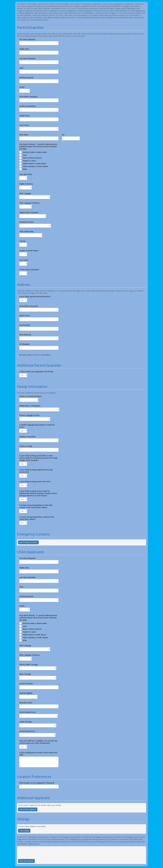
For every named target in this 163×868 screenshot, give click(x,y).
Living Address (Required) (28, 306)
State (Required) (25, 335)
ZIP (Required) (24, 344)
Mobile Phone (24, 116)
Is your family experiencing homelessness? (35, 296)
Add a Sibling (24, 831)
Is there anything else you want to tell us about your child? (38, 754)
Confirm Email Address (28, 106)
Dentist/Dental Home (27, 731)
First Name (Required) (27, 39)
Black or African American (32, 158)
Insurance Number (26, 684)
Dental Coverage (25, 722)
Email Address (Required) (28, 97)
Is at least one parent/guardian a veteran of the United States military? (37, 518)
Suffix (21, 68)
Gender (22, 87)
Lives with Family (25, 174)
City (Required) (25, 325)
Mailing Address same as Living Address (35, 355)
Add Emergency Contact (28, 542)
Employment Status (26, 222)
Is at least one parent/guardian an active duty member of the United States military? (36, 506)
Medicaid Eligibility (26, 693)
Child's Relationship (26, 231)
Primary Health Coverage (28, 665)
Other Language (25, 193)
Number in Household (27, 437)
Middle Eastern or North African (34, 164)
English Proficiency (26, 184)
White (25, 169)
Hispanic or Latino (29, 161)
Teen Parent (24, 260)
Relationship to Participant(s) (30, 406)
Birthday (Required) (26, 78)
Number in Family (26, 446)
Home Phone (24, 125)
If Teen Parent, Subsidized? (29, 270)
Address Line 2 (25, 316)
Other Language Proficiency (29, 203)
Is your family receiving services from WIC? (35, 482)
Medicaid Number (26, 703)
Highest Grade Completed (29, 212)
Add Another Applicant (28, 809)
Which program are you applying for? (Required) (37, 783)
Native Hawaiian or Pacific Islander (35, 166)
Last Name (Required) (27, 58)
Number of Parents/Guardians (30, 396)
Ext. (63, 135)
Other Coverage (25, 674)
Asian (25, 155)
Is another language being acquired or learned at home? (37, 426)
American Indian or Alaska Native (35, 152)
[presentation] (35, 852)
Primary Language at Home (29, 415)
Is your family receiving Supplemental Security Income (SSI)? (36, 471)
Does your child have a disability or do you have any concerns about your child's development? (38, 742)
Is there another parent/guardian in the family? (36, 372)
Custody (22, 241)
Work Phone (24, 135)
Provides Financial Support (29, 251)
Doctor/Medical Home (27, 712)
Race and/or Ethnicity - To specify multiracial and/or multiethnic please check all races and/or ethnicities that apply (38, 147)
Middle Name (24, 49)
